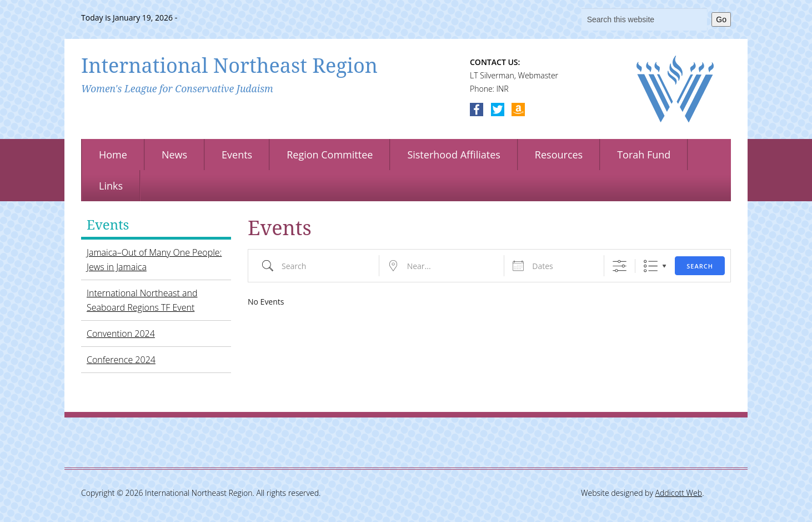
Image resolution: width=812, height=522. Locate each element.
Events (237, 155)
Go (721, 19)
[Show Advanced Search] (620, 266)
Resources (559, 155)
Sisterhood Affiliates (453, 155)
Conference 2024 (121, 360)
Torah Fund (644, 155)
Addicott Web (679, 493)
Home (113, 155)
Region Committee (330, 155)
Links (111, 186)
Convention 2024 (121, 334)
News (174, 155)
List (651, 266)
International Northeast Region (229, 65)
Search (700, 266)
